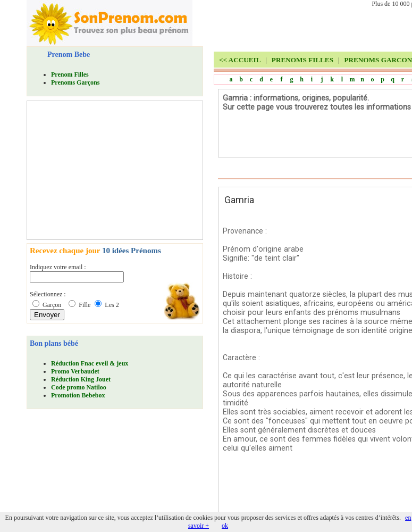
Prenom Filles (70, 74)
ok (225, 526)
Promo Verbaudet (75, 371)
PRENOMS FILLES (302, 60)
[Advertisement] (110, 170)
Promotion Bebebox (78, 395)
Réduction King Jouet (81, 379)
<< (240, 60)
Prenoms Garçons (75, 82)
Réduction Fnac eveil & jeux (90, 363)
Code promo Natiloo (79, 387)
